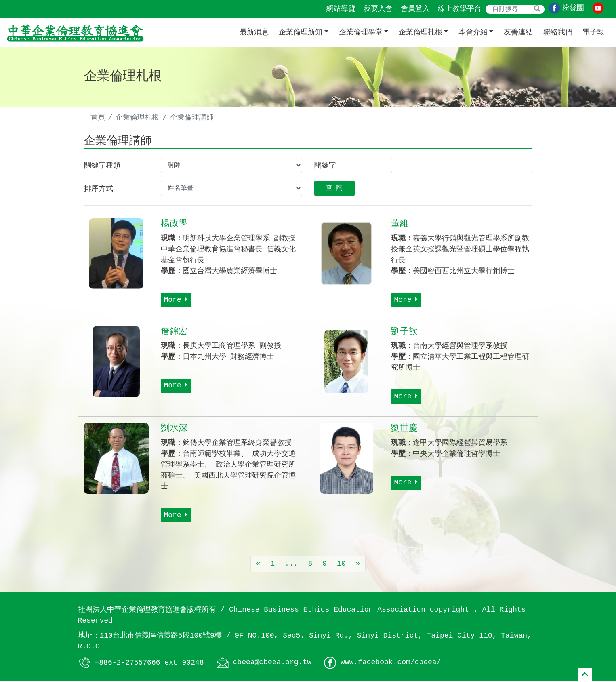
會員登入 (415, 9)
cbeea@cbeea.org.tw (272, 663)
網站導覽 (341, 9)
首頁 (98, 118)
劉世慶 (404, 429)
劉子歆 (404, 333)
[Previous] (258, 565)
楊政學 (174, 225)
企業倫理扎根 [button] (420, 32)
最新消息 (254, 32)
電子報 (593, 32)
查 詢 (334, 189)
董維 (400, 225)
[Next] (358, 565)
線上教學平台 (460, 9)
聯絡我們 (558, 32)
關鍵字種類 (102, 166)
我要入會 (378, 9)
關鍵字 (325, 166)
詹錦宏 (174, 333)
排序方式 (99, 189)
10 (341, 565)
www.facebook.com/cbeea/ (391, 663)
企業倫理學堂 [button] (361, 32)
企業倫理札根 (137, 118)
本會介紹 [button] (473, 32)
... (291, 565)
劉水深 (174, 429)
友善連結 (518, 32)
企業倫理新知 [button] (301, 32)
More (176, 301)
